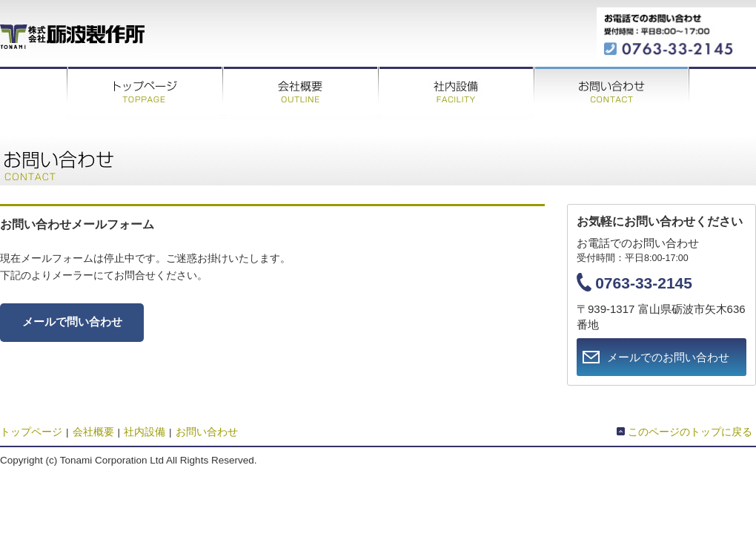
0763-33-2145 (644, 283)
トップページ (145, 93)
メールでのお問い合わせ (668, 357)
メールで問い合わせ (72, 322)
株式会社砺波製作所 (72, 35)
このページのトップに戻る (690, 432)
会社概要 (300, 93)
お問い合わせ (611, 93)
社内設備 (456, 93)
